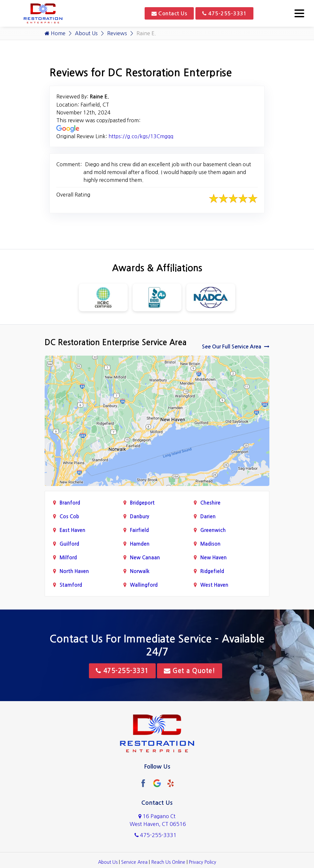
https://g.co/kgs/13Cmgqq (141, 136)
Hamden (140, 544)
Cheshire (210, 503)
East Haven (72, 530)
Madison (210, 544)
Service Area (134, 862)
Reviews (117, 33)
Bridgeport (142, 503)
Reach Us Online (168, 862)
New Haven (214, 558)
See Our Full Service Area (236, 346)
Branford (70, 503)
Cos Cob (69, 516)
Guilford (69, 544)
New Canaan (145, 558)
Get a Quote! (189, 671)
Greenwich (213, 530)
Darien (208, 516)
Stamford (71, 585)
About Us (86, 33)
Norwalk (140, 571)
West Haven (214, 585)
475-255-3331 (224, 13)
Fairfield (139, 530)
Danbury (140, 516)
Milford (68, 558)
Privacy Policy (203, 862)
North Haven (74, 571)
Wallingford (144, 585)
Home (55, 33)
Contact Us (169, 13)
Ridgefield (212, 571)
